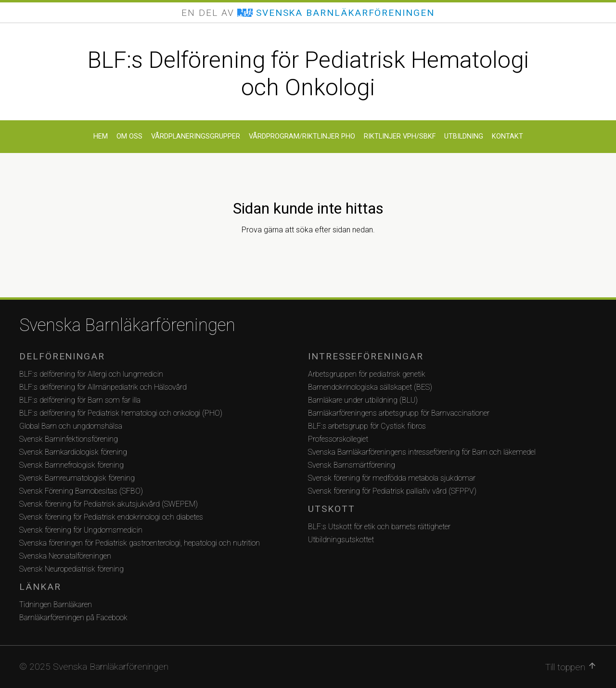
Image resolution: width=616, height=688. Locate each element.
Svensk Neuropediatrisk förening (71, 569)
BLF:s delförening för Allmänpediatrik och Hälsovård (103, 387)
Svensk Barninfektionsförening (69, 439)
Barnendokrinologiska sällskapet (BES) (370, 387)
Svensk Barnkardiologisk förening (73, 452)
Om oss (129, 136)
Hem (101, 136)
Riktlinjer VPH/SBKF (400, 136)
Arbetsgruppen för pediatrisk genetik (367, 374)
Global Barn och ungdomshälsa (71, 426)
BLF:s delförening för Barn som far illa (80, 400)
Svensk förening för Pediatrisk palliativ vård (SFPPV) (392, 491)
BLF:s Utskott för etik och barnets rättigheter (379, 527)
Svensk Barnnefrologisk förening (71, 465)
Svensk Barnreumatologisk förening (77, 478)
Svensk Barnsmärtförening (352, 465)
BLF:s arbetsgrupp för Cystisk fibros (367, 426)
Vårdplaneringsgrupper (196, 136)
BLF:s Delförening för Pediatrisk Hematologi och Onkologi (308, 74)
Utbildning (464, 136)
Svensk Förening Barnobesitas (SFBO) (81, 491)
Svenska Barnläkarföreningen (127, 325)
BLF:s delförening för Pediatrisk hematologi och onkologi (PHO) (121, 413)
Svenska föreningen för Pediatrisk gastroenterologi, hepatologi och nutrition (140, 543)
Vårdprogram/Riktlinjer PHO (302, 136)
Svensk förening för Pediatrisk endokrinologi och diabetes (111, 517)
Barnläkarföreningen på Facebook (73, 618)
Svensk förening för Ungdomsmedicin (81, 530)
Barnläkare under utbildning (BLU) (363, 400)
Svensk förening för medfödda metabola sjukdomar (392, 478)
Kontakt (507, 136)
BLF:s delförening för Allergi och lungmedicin (91, 374)
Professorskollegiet (338, 439)
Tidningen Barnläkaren (56, 605)
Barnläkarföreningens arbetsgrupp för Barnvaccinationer (399, 413)
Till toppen (571, 667)
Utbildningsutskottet (341, 540)
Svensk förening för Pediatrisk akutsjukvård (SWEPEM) (109, 504)
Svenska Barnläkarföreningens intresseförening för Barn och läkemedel (422, 452)
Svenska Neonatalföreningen (65, 556)
